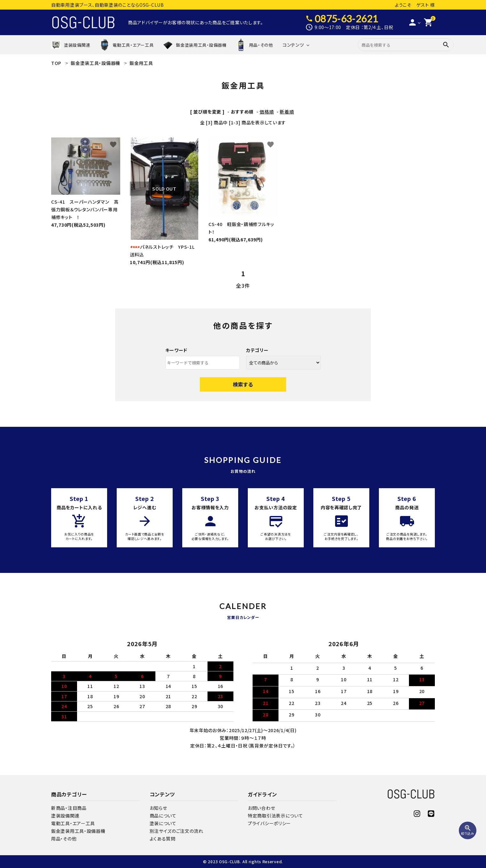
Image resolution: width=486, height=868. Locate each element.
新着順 (287, 112)
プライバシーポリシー (269, 823)
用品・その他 (64, 839)
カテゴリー (257, 350)
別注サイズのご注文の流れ (176, 831)
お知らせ (158, 808)
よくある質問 (163, 839)
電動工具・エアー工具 (73, 823)
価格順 (267, 112)
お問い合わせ (261, 808)
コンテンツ (293, 45)
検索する (243, 384)
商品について (163, 816)
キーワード (176, 350)
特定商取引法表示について (275, 816)
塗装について (163, 823)
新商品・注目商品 (69, 808)
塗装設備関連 (65, 816)
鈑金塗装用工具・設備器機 (78, 831)
